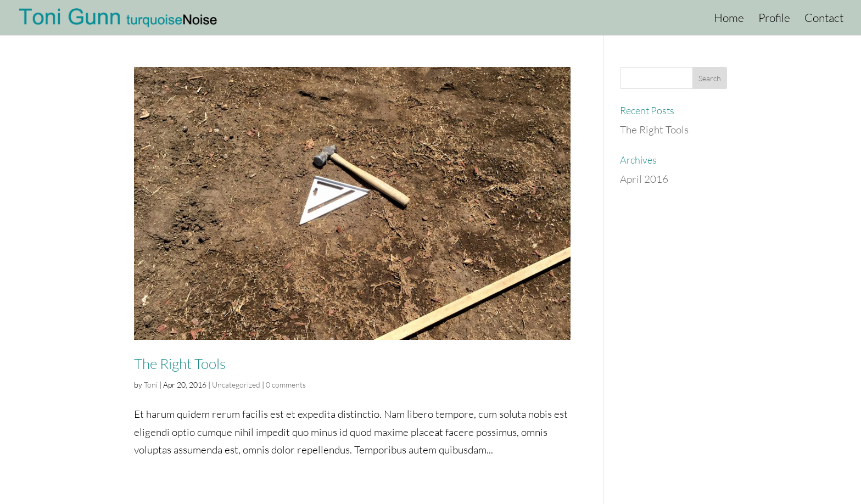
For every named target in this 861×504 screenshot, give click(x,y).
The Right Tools (180, 363)
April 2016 (644, 179)
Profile (774, 19)
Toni (151, 385)
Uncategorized (236, 385)
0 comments (286, 385)
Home (729, 19)
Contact (824, 19)
